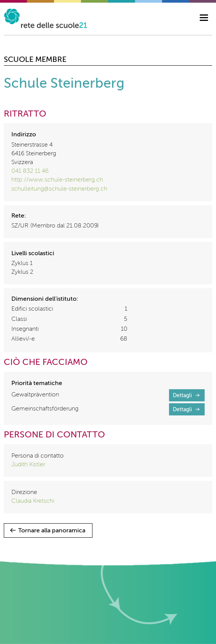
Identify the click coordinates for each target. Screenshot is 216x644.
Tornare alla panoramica (52, 531)
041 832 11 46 (30, 171)
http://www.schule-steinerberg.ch (57, 180)
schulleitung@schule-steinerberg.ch (59, 189)
